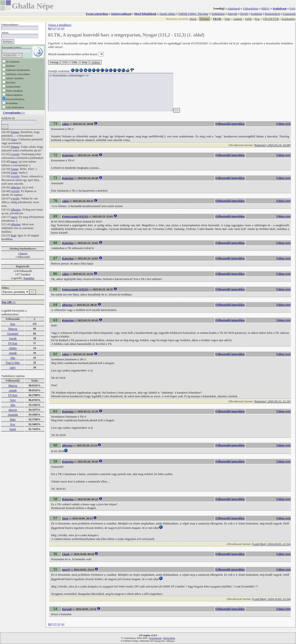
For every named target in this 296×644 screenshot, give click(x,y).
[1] (50, 29)
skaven (13, 410)
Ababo (13, 348)
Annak (13, 353)
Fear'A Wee (13, 363)
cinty (13, 367)
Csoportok (289, 14)
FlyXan (13, 343)
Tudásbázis (218, 14)
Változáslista (251, 8)
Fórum (204, 19)
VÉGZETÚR (271, 19)
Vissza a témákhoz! (60, 25)
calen (65, 124)
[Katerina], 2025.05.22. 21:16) (272, 401)
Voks (227, 19)
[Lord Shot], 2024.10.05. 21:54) (271, 544)
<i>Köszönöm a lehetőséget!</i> (111, 92)
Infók (248, 19)
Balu (13, 419)
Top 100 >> (9, 302)
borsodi (67, 609)
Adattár (238, 19)
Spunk (13, 338)
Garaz (15, 169)
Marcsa (13, 329)
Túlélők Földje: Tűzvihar (193, 14)
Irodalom (256, 14)
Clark (66, 554)
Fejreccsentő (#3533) (75, 216)
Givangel (13, 333)
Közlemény (289, 19)
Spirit (13, 429)
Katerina (68, 155)
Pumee (15, 132)
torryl (66, 570)
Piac (257, 19)
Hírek (193, 19)
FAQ (292, 8)
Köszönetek (155, 638)
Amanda (13, 414)
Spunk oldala (167, 14)
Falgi (14, 173)
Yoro (14, 139)
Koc (13, 324)
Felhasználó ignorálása (230, 124)
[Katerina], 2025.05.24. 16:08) (272, 145)
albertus (16, 187)
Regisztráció (273, 14)
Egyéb (244, 14)
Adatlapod (234, 8)
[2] (54, 29)
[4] (63, 29)
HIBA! (265, 8)
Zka (13, 358)
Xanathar (29, 278)
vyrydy (15, 154)
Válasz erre (283, 124)
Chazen (23, 253)
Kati (14, 235)
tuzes (14, 161)
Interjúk (233, 14)
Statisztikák (169, 638)
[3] (58, 29)
